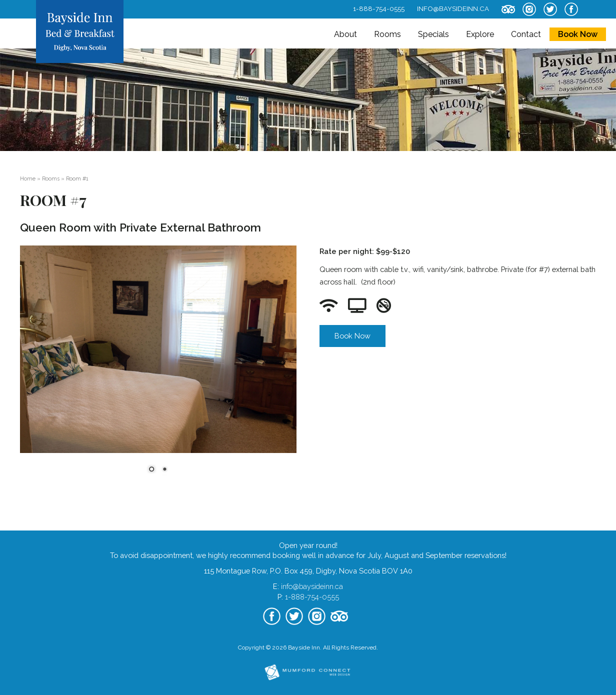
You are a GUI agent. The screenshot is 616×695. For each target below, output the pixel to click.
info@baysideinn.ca (453, 8)
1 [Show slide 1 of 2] (151, 470)
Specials (433, 34)
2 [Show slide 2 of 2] (164, 470)
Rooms (387, 34)
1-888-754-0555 (379, 8)
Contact (526, 34)
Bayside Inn (304, 647)
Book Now (578, 34)
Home (28, 178)
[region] (158, 365)
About (345, 34)
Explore (480, 34)
